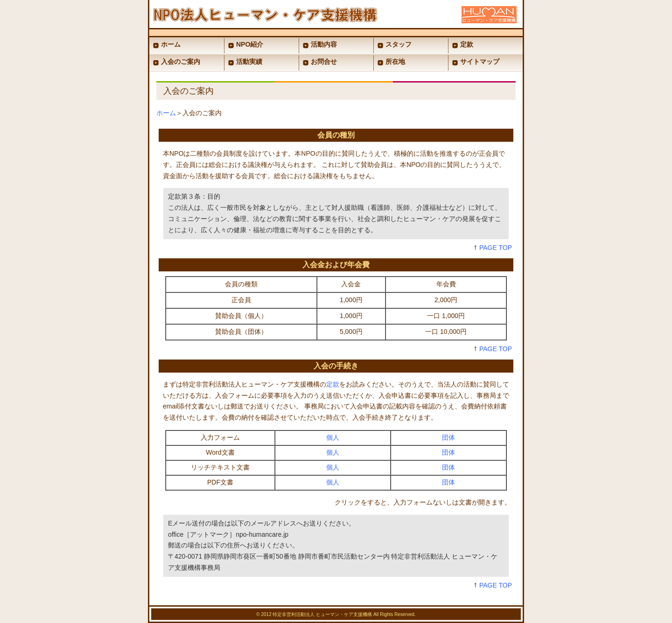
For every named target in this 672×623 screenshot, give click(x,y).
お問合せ (324, 62)
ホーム (171, 44)
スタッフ (399, 44)
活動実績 (249, 62)
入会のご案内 (181, 62)
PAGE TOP (496, 248)
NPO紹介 (250, 44)
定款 (467, 44)
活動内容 (324, 44)
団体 (448, 437)
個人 (333, 437)
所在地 (395, 62)
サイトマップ (480, 62)
